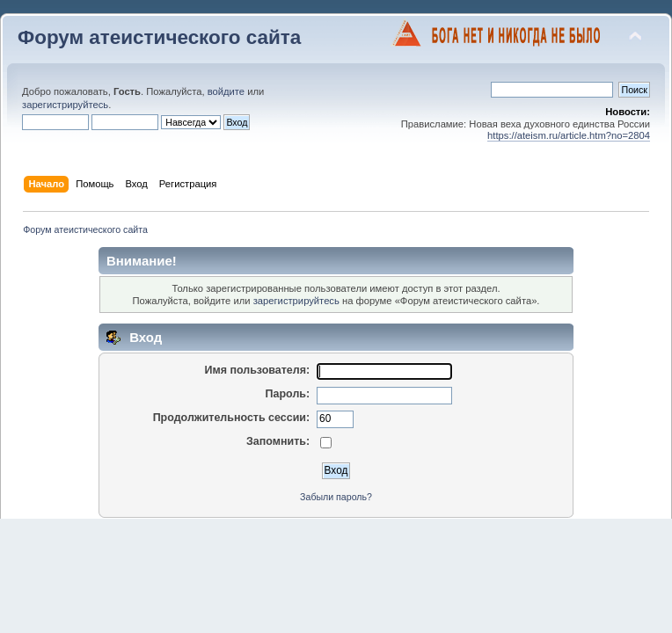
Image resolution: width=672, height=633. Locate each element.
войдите (226, 91)
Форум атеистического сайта (159, 37)
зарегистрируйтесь (65, 105)
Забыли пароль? (336, 497)
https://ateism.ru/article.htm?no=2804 (569, 135)
